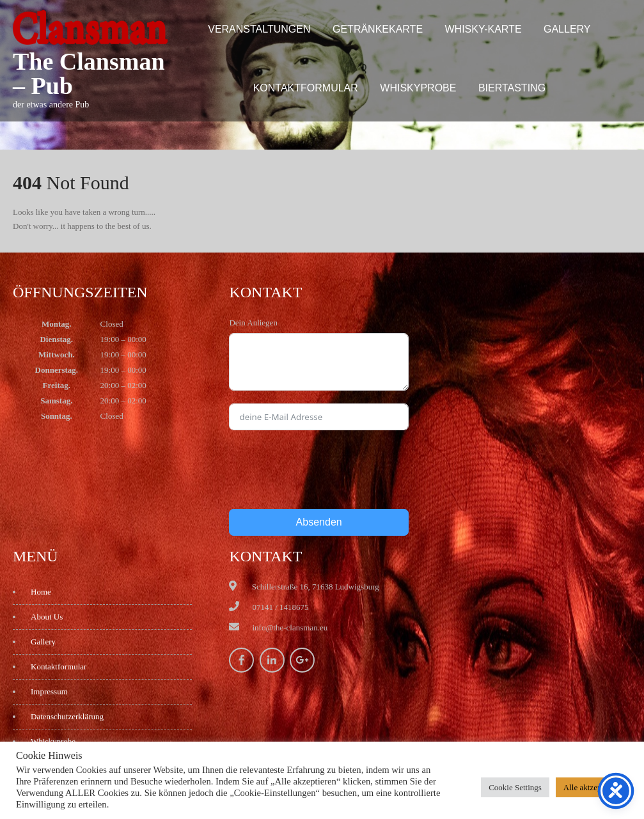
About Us (47, 617)
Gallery (567, 29)
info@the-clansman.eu (290, 628)
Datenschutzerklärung (67, 716)
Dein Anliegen (253, 323)
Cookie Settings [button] (515, 787)
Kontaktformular (306, 88)
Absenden (319, 522)
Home (41, 592)
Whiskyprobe (418, 88)
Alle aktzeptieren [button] (592, 787)
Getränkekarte (378, 29)
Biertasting (512, 88)
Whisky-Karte (483, 29)
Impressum (49, 691)
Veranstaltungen (259, 29)
